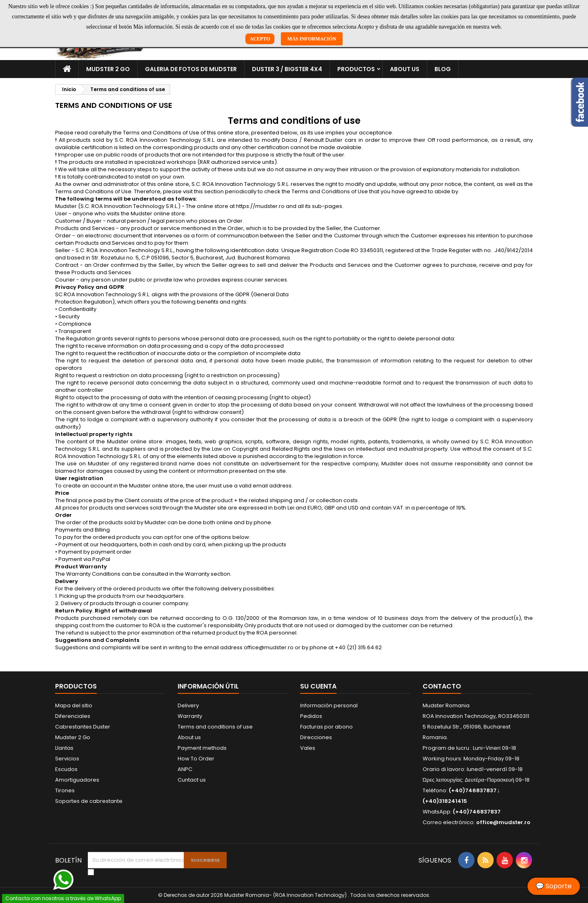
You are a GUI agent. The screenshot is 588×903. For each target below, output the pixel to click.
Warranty (190, 716)
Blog (443, 69)
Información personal (329, 705)
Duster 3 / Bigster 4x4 (287, 69)
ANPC (185, 769)
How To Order (196, 759)
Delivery (188, 705)
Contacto (442, 686)
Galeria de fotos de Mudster (191, 69)
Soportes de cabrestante (89, 801)
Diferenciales (73, 716)
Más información (312, 39)
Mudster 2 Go (108, 69)
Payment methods (202, 748)
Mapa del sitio (74, 705)
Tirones (65, 790)
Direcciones (316, 737)
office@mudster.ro (503, 822)
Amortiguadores (77, 780)
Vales (308, 748)
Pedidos (311, 716)
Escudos (66, 769)
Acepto (260, 39)
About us (405, 69)
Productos (356, 69)
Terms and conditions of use (215, 727)
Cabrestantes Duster (83, 727)
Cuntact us (192, 780)
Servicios (67, 759)
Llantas (64, 748)
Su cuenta (318, 686)
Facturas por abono (326, 727)
